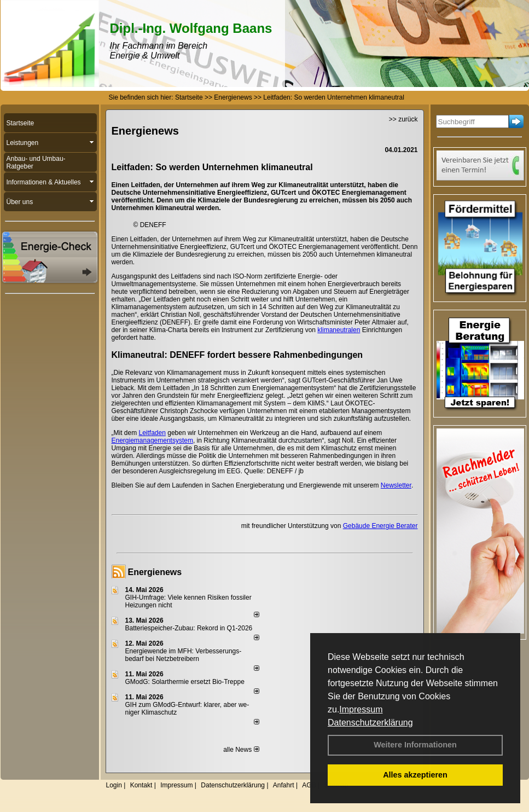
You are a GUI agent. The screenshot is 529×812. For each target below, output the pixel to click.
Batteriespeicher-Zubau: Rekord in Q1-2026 (189, 628)
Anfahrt (284, 785)
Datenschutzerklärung (370, 723)
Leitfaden (152, 433)
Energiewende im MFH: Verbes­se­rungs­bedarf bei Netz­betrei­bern (184, 655)
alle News (241, 750)
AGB (309, 785)
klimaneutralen (339, 330)
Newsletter (396, 485)
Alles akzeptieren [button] (415, 775)
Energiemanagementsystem (152, 440)
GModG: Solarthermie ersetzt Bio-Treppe (185, 682)
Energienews (155, 572)
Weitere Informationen (415, 745)
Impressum (361, 709)
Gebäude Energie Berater (380, 526)
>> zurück (403, 119)
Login (114, 785)
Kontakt (141, 785)
